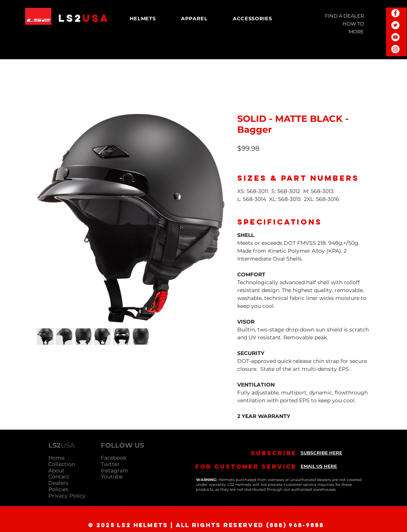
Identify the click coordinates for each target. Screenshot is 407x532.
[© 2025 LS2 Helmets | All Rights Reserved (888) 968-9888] (204, 525)
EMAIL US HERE (319, 466)
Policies (58, 489)
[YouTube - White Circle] (395, 37)
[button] (143, 18)
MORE (356, 31)
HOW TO (353, 24)
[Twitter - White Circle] (395, 25)
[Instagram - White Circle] (395, 49)
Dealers (58, 483)
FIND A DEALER (344, 16)
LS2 (84, 18)
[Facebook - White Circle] (395, 13)
